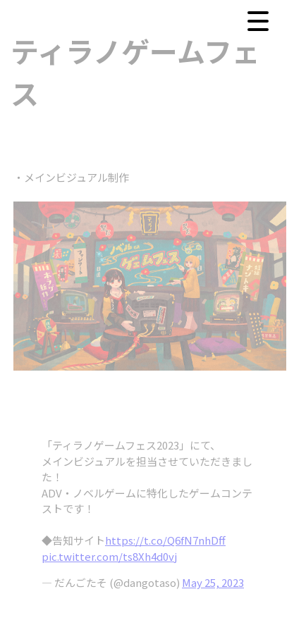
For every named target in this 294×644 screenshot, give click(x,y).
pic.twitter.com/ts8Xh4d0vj (109, 556)
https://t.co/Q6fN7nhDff (165, 540)
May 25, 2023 (213, 582)
